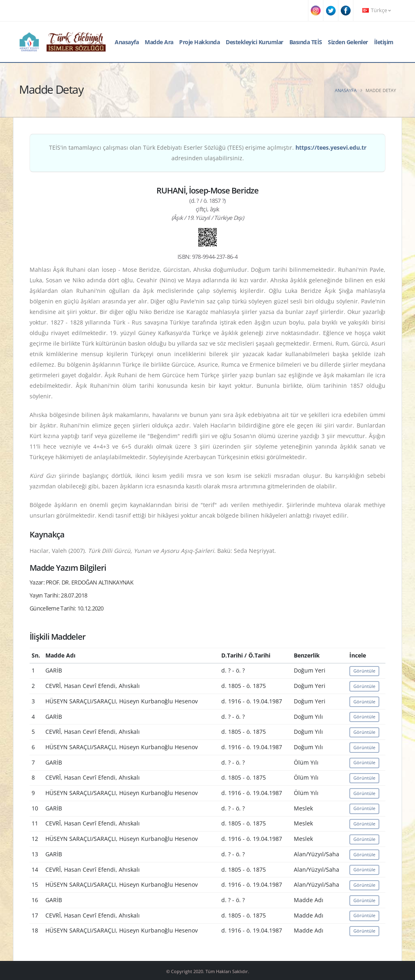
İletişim (384, 42)
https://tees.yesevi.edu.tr (331, 147)
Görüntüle (364, 671)
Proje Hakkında (199, 42)
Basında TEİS (306, 42)
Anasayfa (127, 42)
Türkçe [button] (376, 10)
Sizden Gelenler (348, 42)
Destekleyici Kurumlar (255, 42)
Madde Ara (159, 42)
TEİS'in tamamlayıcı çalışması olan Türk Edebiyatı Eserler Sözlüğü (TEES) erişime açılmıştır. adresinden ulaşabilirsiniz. (208, 153)
